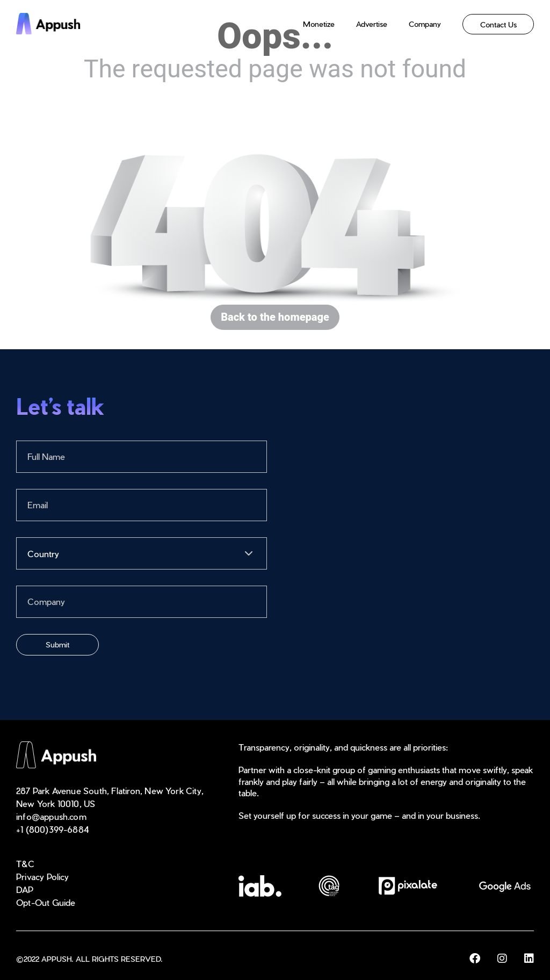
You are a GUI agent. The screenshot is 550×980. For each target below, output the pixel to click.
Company (425, 24)
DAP (25, 889)
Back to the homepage (275, 317)
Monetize (319, 24)
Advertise (372, 24)
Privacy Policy (43, 877)
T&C (26, 864)
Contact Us (498, 24)
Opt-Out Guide (46, 902)
